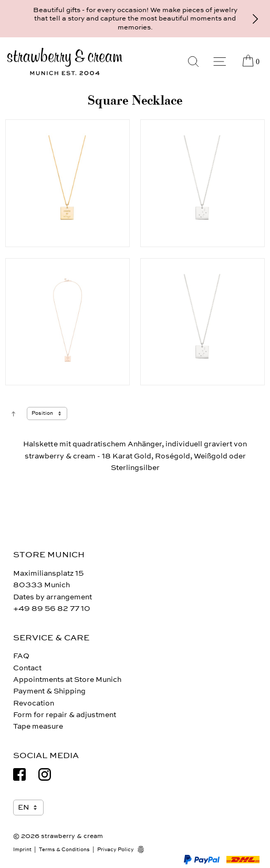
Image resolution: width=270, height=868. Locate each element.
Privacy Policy (116, 850)
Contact (27, 668)
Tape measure (38, 726)
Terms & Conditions (64, 850)
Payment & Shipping (49, 691)
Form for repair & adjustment (65, 715)
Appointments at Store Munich (67, 680)
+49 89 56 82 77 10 (52, 609)
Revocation (34, 703)
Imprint (22, 850)
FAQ (21, 656)
